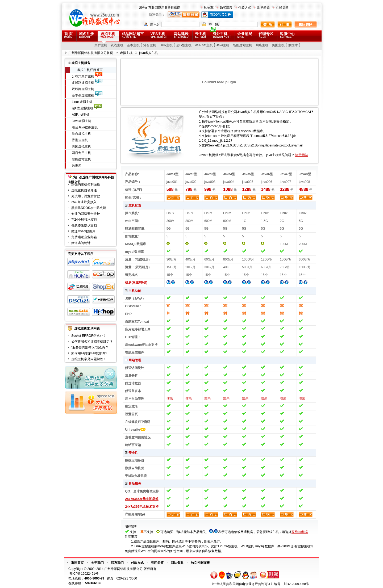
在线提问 (282, 8)
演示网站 (302, 155)
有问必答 (157, 563)
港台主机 (150, 45)
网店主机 (262, 45)
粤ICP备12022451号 (84, 574)
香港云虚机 (80, 140)
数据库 (293, 45)
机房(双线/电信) (136, 283)
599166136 (93, 583)
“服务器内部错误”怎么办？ (90, 347)
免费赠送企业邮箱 (84, 237)
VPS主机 (159, 35)
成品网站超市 (133, 35)
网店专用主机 (81, 153)
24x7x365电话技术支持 (142, 507)
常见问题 (263, 8)
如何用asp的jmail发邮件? (89, 353)
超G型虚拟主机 (83, 108)
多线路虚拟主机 (83, 83)
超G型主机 (184, 45)
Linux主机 (166, 45)
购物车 (209, 8)
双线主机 (117, 45)
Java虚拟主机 (82, 121)
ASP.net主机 (204, 45)
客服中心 (287, 35)
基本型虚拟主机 (83, 95)
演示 (170, 399)
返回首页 (77, 563)
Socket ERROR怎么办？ (89, 336)
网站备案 (177, 563)
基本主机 (133, 45)
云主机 (201, 35)
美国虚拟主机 (81, 146)
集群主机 (101, 45)
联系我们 (117, 563)
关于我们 (97, 563)
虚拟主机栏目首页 (90, 70)
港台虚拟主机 (81, 134)
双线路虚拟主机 (83, 89)
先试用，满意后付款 (86, 196)
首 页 (69, 35)
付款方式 (245, 8)
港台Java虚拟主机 (85, 127)
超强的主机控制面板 (86, 184)
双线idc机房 (300, 532)
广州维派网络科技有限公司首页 (91, 53)
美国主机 (278, 45)
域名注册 (86, 35)
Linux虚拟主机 (82, 102)
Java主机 (223, 45)
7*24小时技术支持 (84, 220)
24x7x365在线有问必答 (142, 499)
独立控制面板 (200, 563)
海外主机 (222, 35)
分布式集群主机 (83, 76)
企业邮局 (245, 35)
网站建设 (181, 35)
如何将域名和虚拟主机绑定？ (92, 342)
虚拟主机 (108, 35)
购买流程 (226, 8)
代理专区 (266, 35)
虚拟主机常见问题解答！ (89, 359)
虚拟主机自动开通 (84, 190)
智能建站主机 (243, 45)
